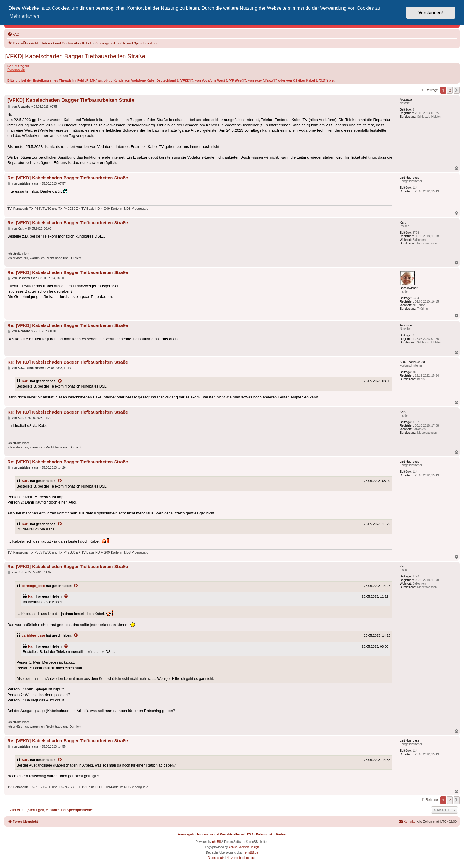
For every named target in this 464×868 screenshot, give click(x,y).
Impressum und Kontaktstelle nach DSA (225, 834)
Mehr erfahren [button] (24, 16)
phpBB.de (252, 852)
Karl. (26, 381)
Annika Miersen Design (244, 847)
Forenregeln (16, 70)
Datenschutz (265, 834)
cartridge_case (33, 586)
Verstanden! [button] (431, 13)
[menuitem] (13, 34)
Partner (281, 834)
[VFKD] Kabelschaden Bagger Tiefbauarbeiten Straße (75, 56)
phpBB (217, 842)
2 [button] (450, 90)
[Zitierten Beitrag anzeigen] (60, 381)
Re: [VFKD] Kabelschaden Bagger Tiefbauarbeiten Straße (68, 178)
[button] (457, 90)
